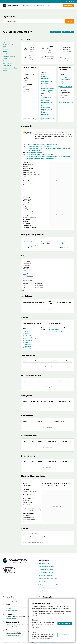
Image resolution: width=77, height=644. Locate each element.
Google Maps (26, 82)
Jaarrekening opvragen (45, 576)
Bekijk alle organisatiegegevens (48, 118)
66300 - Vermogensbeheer (46, 96)
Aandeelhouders (7, 63)
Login (68, 1)
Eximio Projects (46, 242)
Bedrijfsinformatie (44, 563)
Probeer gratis (68, 6)
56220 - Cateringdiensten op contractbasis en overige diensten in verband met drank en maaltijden (48, 88)
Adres (4, 47)
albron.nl (26, 86)
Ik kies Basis (65, 635)
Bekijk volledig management (66, 102)
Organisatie (27, 6)
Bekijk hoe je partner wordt (13, 636)
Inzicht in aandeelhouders (46, 573)
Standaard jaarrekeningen (10, 68)
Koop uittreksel (55, 32)
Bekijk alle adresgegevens (29, 118)
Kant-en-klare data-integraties (47, 588)
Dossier (5, 51)
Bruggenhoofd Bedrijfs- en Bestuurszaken (64, 244)
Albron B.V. (62, 76)
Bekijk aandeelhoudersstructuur (66, 86)
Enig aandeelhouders (9, 56)
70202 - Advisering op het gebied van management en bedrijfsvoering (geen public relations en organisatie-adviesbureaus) (47, 109)
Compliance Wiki (43, 591)
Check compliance (68, 32)
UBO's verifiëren (43, 582)
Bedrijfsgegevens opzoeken (46, 566)
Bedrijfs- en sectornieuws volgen (48, 579)
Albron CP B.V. (64, 78)
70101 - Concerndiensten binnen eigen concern (47, 101)
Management (6, 58)
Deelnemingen (7, 66)
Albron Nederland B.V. (66, 80)
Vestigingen (6, 49)
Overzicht (5, 39)
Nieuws (5, 70)
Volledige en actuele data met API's (48, 585)
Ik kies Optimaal (65, 624)
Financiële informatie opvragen (47, 569)
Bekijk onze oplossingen (12, 601)
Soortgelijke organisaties (10, 44)
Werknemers (6, 61)
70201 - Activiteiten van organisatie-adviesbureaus (47, 77)
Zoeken (70, 21)
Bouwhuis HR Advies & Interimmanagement (30, 244)
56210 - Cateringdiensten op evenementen (47, 82)
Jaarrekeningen (7, 54)
